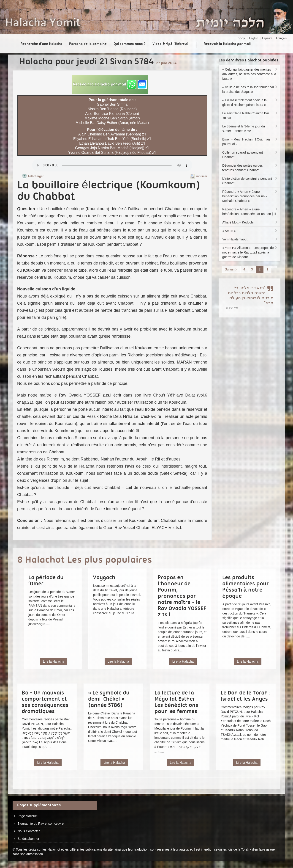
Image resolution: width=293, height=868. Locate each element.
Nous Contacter (28, 831)
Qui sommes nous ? (130, 44)
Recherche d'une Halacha (41, 44)
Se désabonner (28, 839)
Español (267, 38)
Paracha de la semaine (88, 44)
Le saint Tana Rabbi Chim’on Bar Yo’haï (250, 116)
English (254, 38)
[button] (110, 84)
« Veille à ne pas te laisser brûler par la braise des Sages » (250, 89)
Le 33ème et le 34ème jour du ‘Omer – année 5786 (250, 129)
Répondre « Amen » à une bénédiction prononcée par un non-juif (250, 212)
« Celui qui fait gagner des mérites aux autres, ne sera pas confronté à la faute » (250, 74)
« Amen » (250, 231)
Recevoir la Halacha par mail (227, 44)
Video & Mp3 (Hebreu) (170, 44)
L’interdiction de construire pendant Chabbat (250, 181)
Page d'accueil (28, 816)
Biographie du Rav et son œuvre (41, 824)
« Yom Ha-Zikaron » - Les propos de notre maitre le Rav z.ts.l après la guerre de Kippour (250, 252)
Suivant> (231, 269)
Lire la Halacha (54, 661)
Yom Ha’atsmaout (250, 239)
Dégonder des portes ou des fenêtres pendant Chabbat (250, 168)
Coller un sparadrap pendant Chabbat (250, 155)
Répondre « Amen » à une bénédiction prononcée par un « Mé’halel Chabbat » (250, 196)
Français (281, 38)
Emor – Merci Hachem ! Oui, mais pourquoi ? (250, 142)
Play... (112, 165)
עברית (241, 38)
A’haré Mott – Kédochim (250, 222)
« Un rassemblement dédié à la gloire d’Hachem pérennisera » (250, 102)
